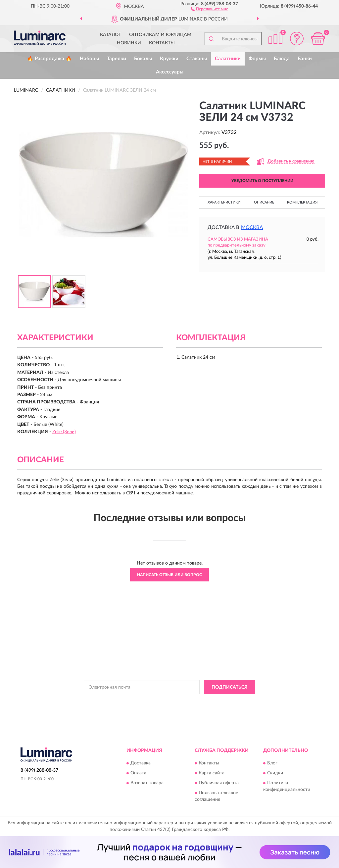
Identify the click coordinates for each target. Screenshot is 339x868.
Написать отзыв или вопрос (169, 575)
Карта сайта (212, 773)
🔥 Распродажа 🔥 (49, 59)
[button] (209, 9)
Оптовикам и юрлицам (160, 35)
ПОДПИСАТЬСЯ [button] (230, 687)
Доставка (141, 763)
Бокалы (143, 59)
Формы (257, 59)
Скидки (275, 773)
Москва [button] (252, 228)
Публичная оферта (219, 783)
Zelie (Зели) (64, 432)
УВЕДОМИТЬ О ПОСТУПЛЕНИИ (262, 181)
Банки (305, 59)
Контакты (162, 43)
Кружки (169, 59)
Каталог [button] (111, 35)
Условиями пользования (225, 702)
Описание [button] (264, 202)
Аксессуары (170, 72)
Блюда (282, 59)
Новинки (129, 43)
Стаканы (197, 59)
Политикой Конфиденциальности (167, 702)
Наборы (89, 59)
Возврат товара (147, 783)
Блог (272, 763)
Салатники (228, 59)
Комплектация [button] (302, 202)
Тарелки (117, 59)
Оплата (138, 773)
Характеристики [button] (224, 202)
